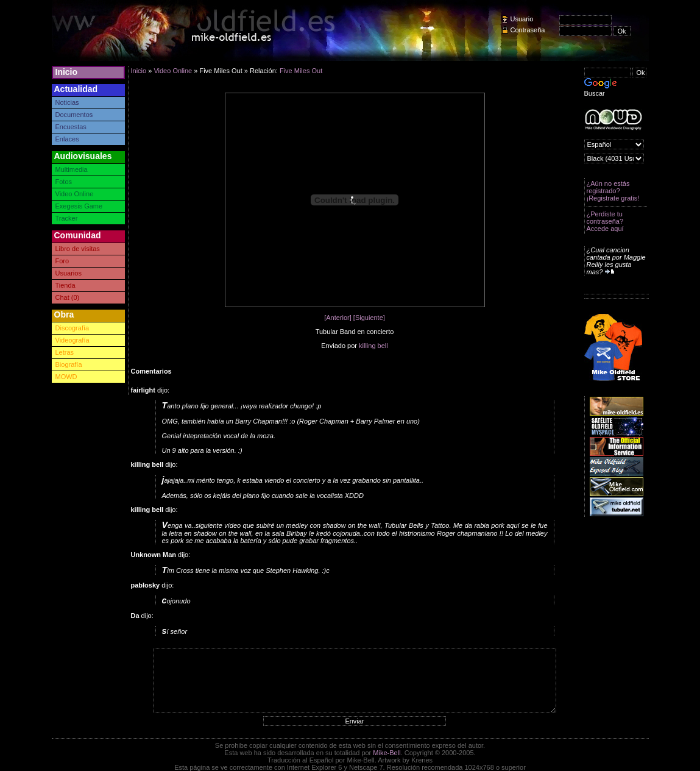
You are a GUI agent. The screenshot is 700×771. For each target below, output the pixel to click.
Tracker (67, 218)
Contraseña (528, 30)
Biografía (69, 364)
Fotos (64, 182)
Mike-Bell (387, 753)
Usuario (522, 19)
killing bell (373, 346)
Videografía (72, 340)
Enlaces (67, 139)
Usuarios (69, 273)
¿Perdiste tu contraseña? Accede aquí (605, 221)
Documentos (74, 115)
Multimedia (72, 169)
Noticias (67, 102)
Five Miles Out (301, 71)
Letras (65, 352)
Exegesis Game (79, 206)
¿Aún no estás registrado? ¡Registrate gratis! (613, 191)
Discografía (72, 328)
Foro (62, 261)
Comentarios (151, 371)
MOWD (66, 377)
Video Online (75, 194)
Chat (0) (68, 297)
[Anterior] (338, 318)
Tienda (65, 285)
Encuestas (71, 127)
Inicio (67, 72)
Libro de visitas (78, 249)
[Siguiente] (369, 318)
